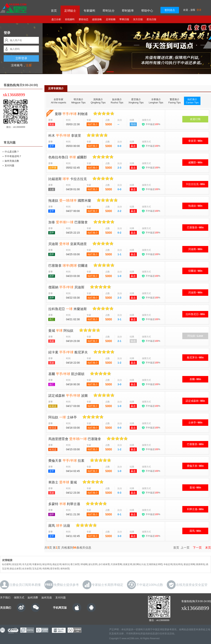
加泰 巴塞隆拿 (68, 222)
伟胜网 (46, 569)
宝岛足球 (37, 569)
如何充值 (47, 598)
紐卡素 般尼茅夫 (68, 352)
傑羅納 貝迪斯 (66, 287)
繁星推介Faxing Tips (175, 101)
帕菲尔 (66, 564)
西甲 (52, 233)
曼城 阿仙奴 (61, 331)
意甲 (52, 146)
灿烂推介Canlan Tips (192, 101)
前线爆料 (70, 19)
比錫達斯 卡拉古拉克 (68, 179)
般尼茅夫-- (195, 357)
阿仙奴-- (195, 336)
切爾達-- (195, 271)
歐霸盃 (53, 406)
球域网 (84, 564)
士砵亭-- (195, 422)
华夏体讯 (37, 564)
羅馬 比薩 (59, 526)
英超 (52, 124)
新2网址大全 (139, 564)
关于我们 (5, 598)
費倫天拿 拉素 (66, 461)
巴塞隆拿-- (195, 227)
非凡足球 (27, 564)
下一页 (196, 548)
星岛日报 (151, 19)
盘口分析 (56, 19)
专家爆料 (89, 11)
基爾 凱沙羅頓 (66, 374)
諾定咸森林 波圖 (68, 396)
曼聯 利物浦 (71, 114)
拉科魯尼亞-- (195, 314)
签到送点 (170, 10)
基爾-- (195, 379)
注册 (29, 65)
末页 (207, 548)
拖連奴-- (195, 206)
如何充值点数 (12, 161)
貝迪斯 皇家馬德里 (68, 244)
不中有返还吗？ (13, 156)
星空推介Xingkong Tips (136, 101)
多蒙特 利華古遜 (64, 504)
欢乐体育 (27, 569)
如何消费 (33, 598)
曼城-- (195, 487)
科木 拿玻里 (65, 136)
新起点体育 (15, 569)
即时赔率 (128, 11)
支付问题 (9, 165)
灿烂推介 (93, 124)
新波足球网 (189, 564)
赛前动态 (83, 19)
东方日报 (138, 19)
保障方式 (19, 598)
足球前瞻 (111, 19)
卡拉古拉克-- (195, 184)
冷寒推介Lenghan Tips (156, 101)
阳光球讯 (178, 564)
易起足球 (57, 564)
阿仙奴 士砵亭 (63, 417)
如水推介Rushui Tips (117, 101)
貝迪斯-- (195, 249)
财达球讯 (47, 564)
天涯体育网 (116, 564)
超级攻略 (97, 19)
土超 (52, 189)
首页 (54, 11)
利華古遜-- (195, 509)
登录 (199, 10)
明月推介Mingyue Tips (78, 101)
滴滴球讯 (200, 564)
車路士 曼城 (63, 482)
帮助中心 (147, 11)
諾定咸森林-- (195, 401)
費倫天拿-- (195, 466)
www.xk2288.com (130, 638)
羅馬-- (195, 531)
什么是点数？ (12, 152)
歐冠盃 (53, 428)
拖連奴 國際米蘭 (70, 201)
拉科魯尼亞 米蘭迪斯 (68, 309)
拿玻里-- (195, 141)
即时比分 (109, 11)
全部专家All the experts (58, 101)
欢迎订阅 (195, 119)
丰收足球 (168, 564)
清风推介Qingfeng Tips (98, 101)
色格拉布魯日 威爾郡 (68, 157)
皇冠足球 (16, 564)
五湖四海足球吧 (154, 564)
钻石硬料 (6, 564)
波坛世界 (93, 564)
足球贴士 (70, 11)
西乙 (52, 319)
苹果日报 (124, 19)
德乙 (52, 384)
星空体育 (55, 569)
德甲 (52, 514)
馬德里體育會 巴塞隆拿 (75, 439)
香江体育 (75, 564)
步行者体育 (104, 564)
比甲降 (53, 168)
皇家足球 (128, 564)
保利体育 (65, 569)
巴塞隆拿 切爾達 (68, 266)
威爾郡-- (195, 162)
